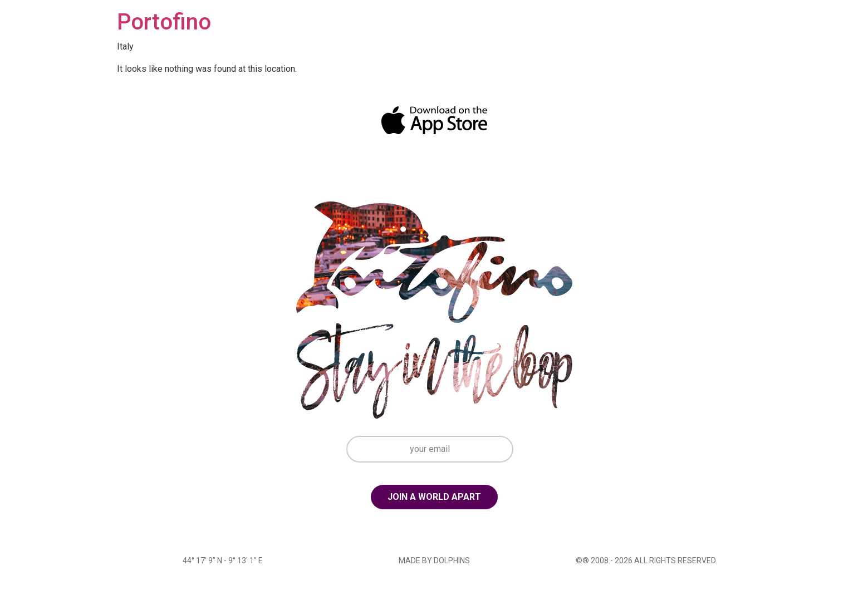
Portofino (164, 22)
